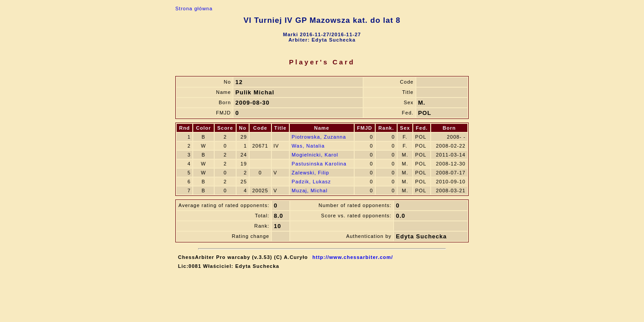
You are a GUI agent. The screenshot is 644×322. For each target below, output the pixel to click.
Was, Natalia (308, 146)
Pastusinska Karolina (319, 164)
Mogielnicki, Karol (315, 155)
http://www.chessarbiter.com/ (353, 257)
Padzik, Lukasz (311, 182)
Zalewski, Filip (310, 173)
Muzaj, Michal (309, 191)
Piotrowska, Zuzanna (319, 137)
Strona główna (194, 8)
